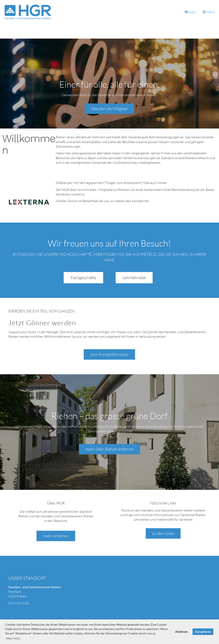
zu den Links (163, 533)
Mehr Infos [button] (13, 638)
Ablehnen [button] (181, 632)
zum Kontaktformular (109, 354)
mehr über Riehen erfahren (109, 449)
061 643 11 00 (19, 603)
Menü (209, 12)
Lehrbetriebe (134, 278)
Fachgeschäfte (83, 278)
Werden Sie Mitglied (109, 109)
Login (190, 12)
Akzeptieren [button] (203, 632)
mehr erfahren (56, 536)
